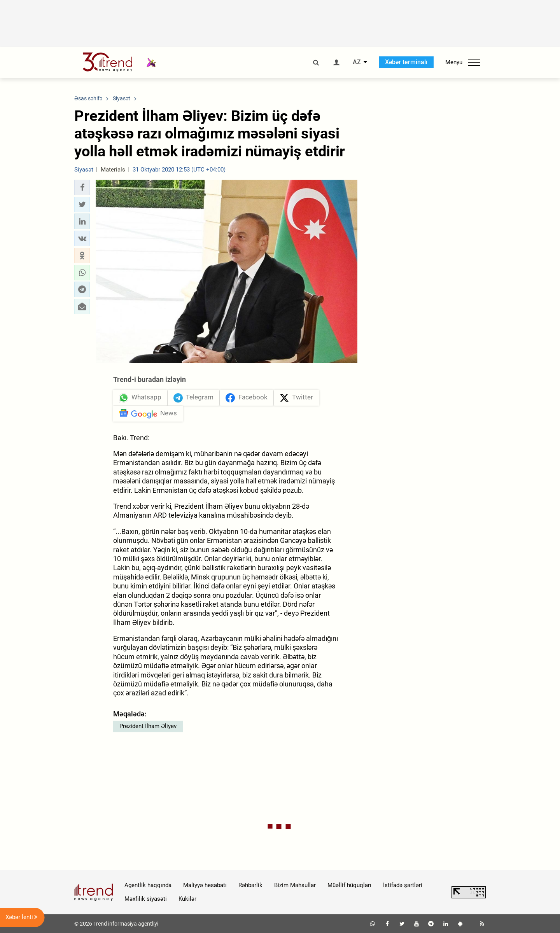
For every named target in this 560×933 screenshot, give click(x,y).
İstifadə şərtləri (403, 885)
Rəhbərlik (250, 885)
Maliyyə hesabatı (205, 885)
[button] (82, 187)
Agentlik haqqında (148, 885)
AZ (357, 62)
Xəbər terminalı (406, 62)
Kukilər (187, 899)
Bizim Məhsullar (295, 885)
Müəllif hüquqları (349, 885)
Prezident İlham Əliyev (148, 726)
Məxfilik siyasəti (146, 899)
